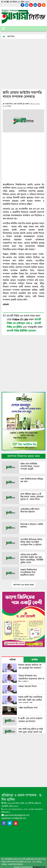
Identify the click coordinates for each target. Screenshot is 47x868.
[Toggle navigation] (3, 29)
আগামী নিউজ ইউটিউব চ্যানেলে (21, 331)
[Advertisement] (23, 64)
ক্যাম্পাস (11, 36)
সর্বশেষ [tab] (13, 660)
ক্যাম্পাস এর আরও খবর (24, 585)
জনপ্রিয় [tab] (35, 660)
